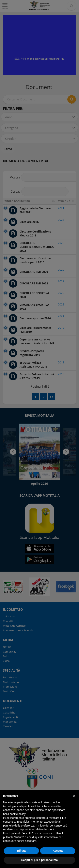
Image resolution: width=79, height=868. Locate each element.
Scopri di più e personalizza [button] (39, 860)
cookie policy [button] (17, 814)
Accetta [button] (58, 851)
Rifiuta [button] (21, 851)
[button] (74, 796)
